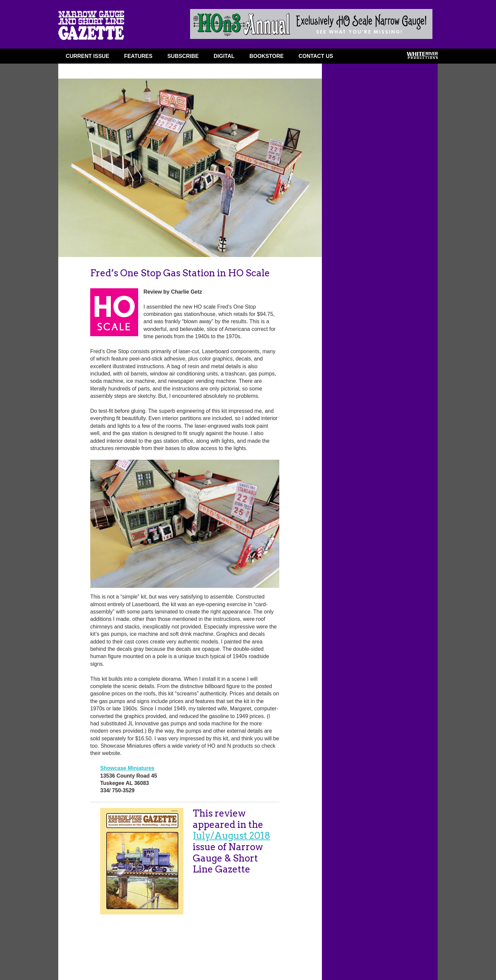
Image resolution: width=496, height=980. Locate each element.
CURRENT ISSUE (87, 56)
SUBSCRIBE (183, 56)
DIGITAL (224, 56)
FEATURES (138, 56)
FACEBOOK (353, 58)
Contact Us (316, 56)
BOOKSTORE (266, 56)
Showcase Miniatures (127, 768)
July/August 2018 (232, 836)
